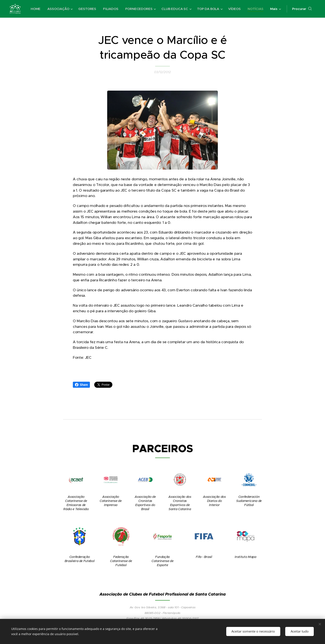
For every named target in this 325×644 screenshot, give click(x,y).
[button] (301, 9)
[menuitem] (56, 9)
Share (81, 385)
